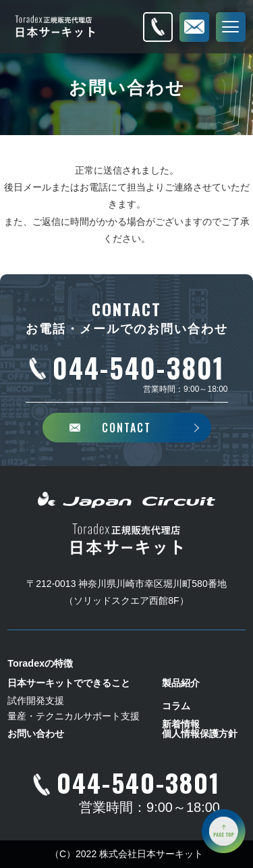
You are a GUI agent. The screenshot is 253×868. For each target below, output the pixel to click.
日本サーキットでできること (69, 683)
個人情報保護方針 (200, 734)
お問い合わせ (36, 734)
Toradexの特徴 (40, 663)
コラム (176, 706)
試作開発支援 (36, 700)
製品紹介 (181, 683)
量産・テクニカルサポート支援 (74, 716)
